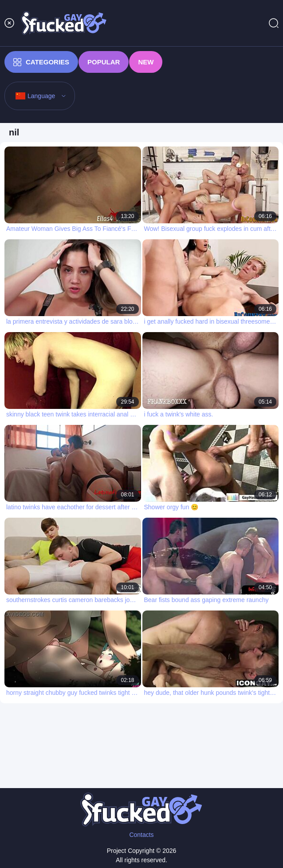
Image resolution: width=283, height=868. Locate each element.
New (146, 62)
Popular (104, 62)
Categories (41, 62)
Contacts (141, 835)
